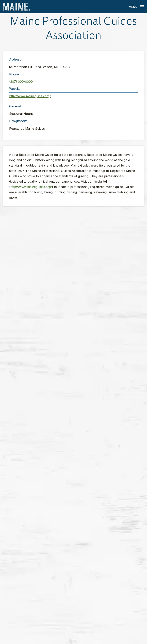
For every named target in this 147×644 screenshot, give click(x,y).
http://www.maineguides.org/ (30, 96)
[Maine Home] (16, 7)
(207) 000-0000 (21, 82)
